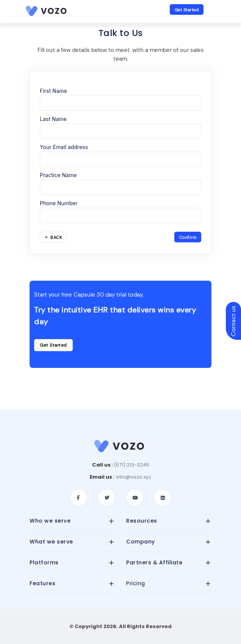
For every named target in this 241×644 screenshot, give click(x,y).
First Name (53, 91)
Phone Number (59, 203)
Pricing (136, 583)
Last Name (53, 119)
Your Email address (64, 147)
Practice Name (58, 175)
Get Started (187, 10)
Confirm (188, 237)
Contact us (233, 321)
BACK (53, 237)
